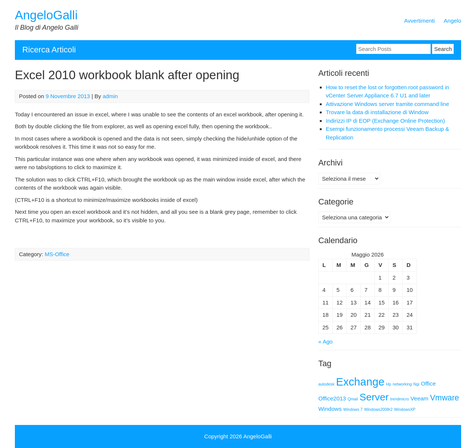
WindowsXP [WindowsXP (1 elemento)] (405, 409)
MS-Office (57, 254)
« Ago (325, 341)
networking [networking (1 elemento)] (402, 384)
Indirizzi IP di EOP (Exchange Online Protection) (385, 121)
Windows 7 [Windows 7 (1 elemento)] (353, 409)
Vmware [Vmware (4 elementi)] (444, 398)
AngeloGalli (46, 15)
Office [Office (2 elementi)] (428, 383)
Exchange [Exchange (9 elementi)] (360, 382)
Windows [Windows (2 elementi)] (330, 409)
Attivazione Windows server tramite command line (387, 104)
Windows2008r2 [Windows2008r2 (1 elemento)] (378, 409)
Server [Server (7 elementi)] (374, 397)
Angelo (452, 21)
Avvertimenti (419, 21)
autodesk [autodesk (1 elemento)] (326, 384)
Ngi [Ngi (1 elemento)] (416, 384)
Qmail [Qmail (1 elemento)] (353, 399)
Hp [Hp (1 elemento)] (389, 384)
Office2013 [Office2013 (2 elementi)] (332, 398)
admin (110, 96)
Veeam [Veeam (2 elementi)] (419, 398)
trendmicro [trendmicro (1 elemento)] (399, 399)
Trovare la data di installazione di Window (377, 112)
